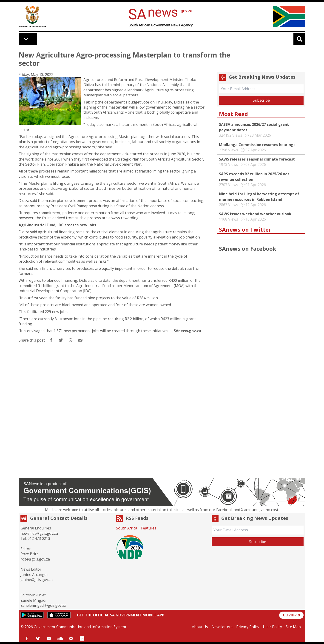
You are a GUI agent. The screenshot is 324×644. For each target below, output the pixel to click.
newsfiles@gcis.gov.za (39, 533)
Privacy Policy (248, 627)
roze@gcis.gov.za (35, 559)
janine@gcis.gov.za (37, 580)
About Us (200, 627)
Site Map (293, 627)
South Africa (127, 528)
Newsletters (222, 627)
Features (149, 528)
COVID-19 (291, 615)
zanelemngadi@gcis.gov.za (43, 605)
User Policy (272, 627)
